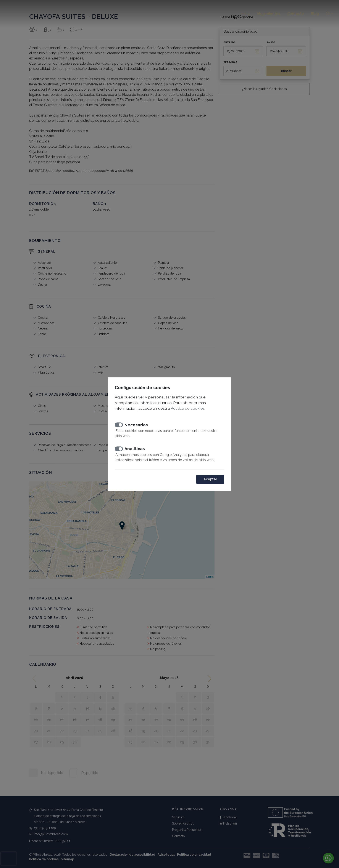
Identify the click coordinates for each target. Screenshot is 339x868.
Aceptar (210, 479)
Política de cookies (188, 408)
